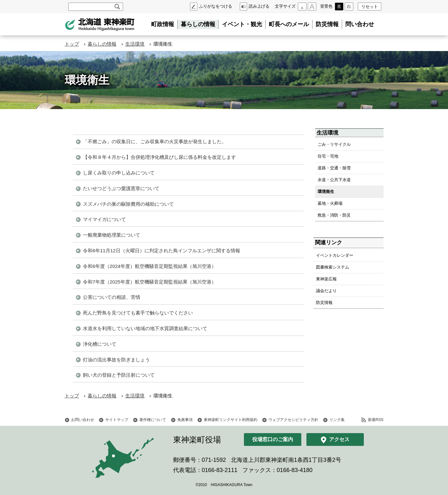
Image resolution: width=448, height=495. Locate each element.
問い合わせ (360, 24)
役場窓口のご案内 (273, 439)
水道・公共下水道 (334, 180)
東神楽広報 (326, 279)
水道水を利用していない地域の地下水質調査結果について (145, 328)
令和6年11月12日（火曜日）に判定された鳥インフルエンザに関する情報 (161, 251)
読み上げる (259, 6)
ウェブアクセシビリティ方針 (293, 420)
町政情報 (163, 24)
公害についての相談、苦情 (112, 297)
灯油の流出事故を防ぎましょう (116, 360)
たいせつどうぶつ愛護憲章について (121, 188)
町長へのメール (289, 24)
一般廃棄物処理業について (112, 235)
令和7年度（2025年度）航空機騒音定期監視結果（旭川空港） (149, 282)
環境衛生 (326, 192)
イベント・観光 (242, 24)
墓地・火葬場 (330, 203)
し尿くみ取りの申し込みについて (119, 173)
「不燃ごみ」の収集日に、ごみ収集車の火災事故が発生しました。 (155, 141)
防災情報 (327, 24)
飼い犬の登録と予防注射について (119, 375)
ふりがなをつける (216, 6)
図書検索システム (333, 267)
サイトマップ (117, 420)
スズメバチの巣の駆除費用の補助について (128, 204)
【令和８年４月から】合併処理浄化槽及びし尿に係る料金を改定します (159, 157)
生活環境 (135, 44)
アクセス (339, 439)
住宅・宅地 (328, 156)
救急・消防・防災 (334, 215)
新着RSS (376, 420)
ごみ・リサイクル (334, 144)
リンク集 (337, 420)
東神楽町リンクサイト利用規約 (231, 420)
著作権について (153, 420)
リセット (370, 7)
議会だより (326, 291)
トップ (72, 44)
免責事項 (185, 420)
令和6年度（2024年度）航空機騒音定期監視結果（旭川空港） (149, 266)
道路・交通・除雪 (334, 168)
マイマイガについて (104, 219)
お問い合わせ (83, 420)
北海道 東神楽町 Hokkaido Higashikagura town (100, 25)
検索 (117, 7)
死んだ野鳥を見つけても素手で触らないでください (138, 313)
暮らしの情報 (198, 24)
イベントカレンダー (335, 255)
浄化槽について (100, 344)
